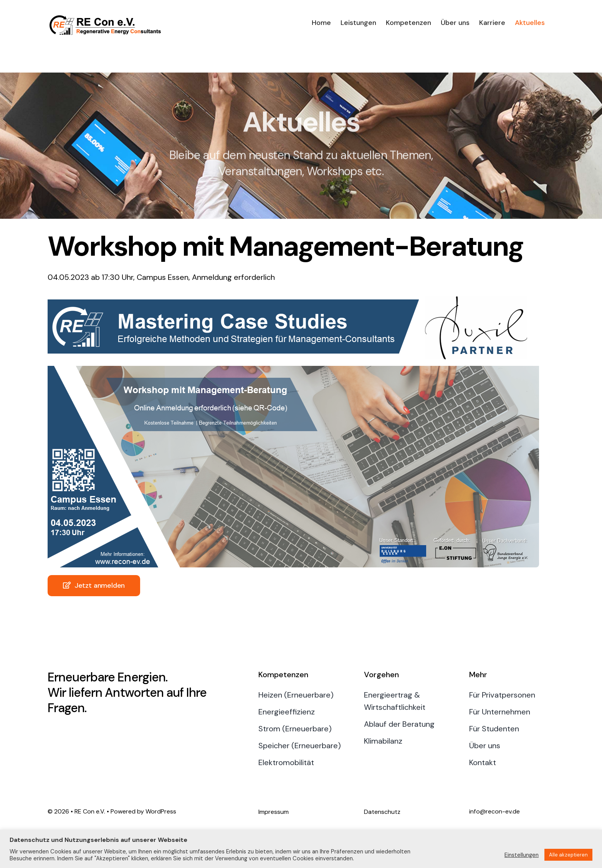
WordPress (161, 811)
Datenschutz (382, 812)
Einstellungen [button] (522, 855)
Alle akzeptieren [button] (568, 855)
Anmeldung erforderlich (233, 277)
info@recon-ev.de (495, 811)
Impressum (274, 812)
